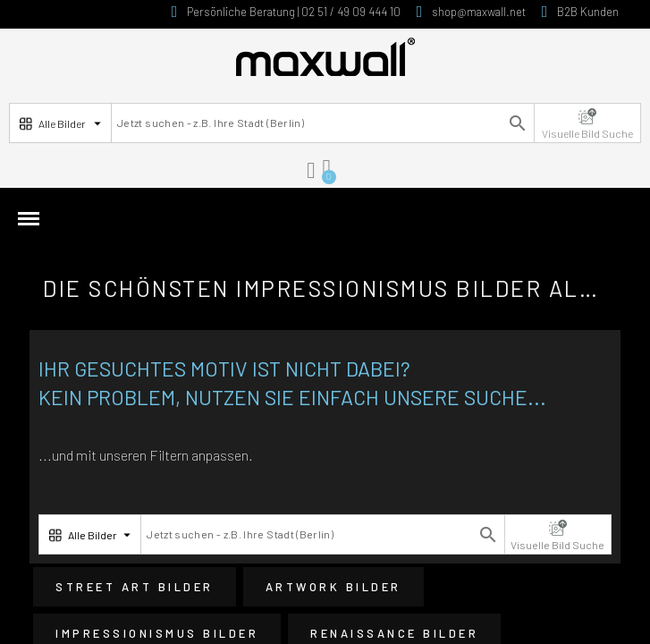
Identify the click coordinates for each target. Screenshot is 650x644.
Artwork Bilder (333, 587)
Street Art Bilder (135, 587)
